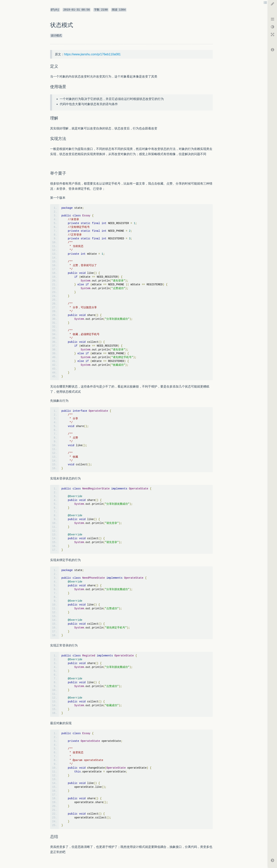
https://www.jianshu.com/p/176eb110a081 (92, 54)
